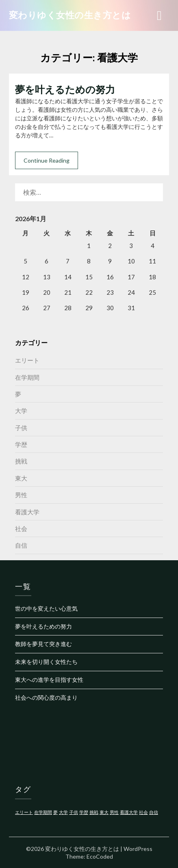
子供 (21, 428)
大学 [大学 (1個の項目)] (63, 812)
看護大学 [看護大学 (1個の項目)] (129, 812)
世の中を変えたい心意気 (46, 608)
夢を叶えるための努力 (65, 89)
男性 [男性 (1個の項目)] (114, 812)
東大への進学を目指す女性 (49, 680)
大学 (21, 411)
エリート (27, 360)
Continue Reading (47, 160)
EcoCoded (100, 856)
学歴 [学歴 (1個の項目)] (84, 812)
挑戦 (21, 461)
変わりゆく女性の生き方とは (70, 15)
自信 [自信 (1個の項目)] (154, 812)
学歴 (21, 444)
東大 (21, 478)
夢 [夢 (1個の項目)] (55, 812)
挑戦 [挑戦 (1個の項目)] (94, 812)
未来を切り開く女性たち (46, 662)
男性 (21, 495)
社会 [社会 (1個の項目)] (143, 812)
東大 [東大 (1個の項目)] (104, 812)
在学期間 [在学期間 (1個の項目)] (43, 812)
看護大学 (27, 512)
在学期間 (27, 377)
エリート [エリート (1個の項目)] (24, 812)
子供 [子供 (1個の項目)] (74, 812)
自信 (21, 545)
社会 (21, 529)
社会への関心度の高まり (46, 697)
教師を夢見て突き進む (43, 644)
